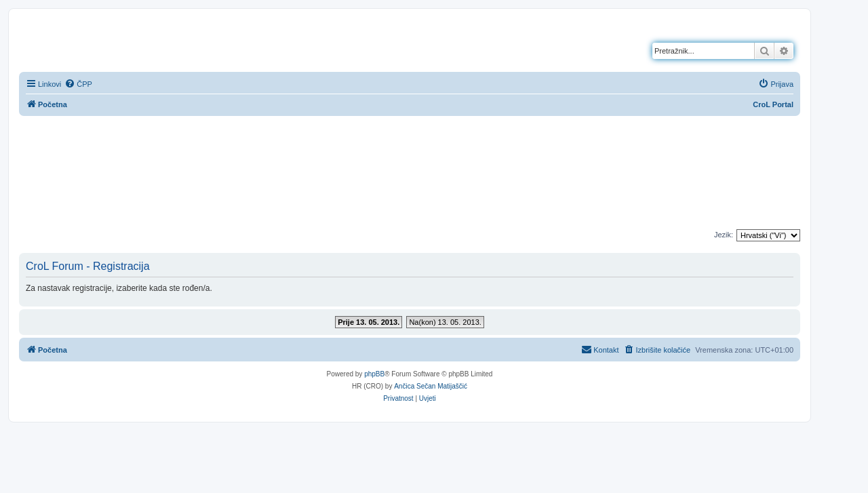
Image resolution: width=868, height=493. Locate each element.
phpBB (374, 374)
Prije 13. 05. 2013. (369, 322)
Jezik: (724, 235)
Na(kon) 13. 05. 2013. (445, 322)
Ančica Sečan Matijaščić (431, 386)
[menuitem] (78, 84)
